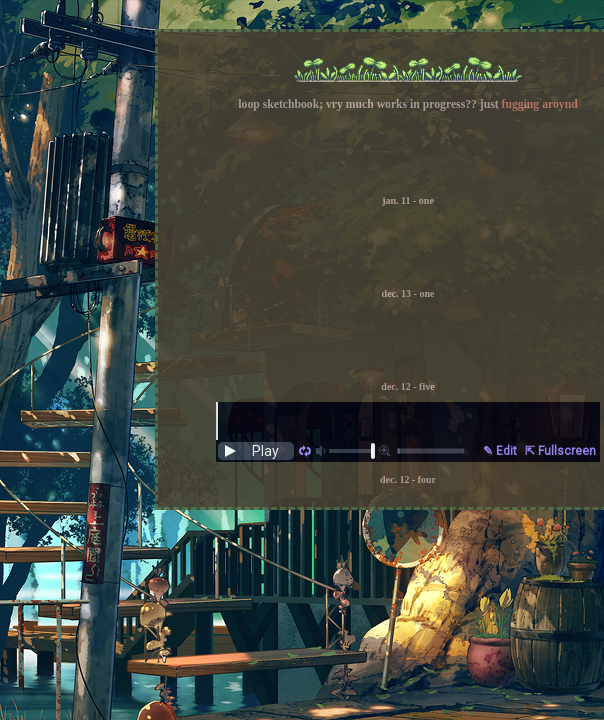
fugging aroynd (540, 104)
